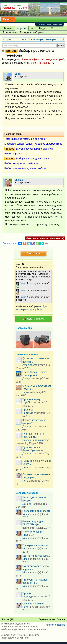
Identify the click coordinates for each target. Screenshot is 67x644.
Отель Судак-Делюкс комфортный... (35, 374)
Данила (27, 426)
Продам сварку (31, 399)
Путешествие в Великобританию (32, 449)
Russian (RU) (8, 619)
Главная (8, 28)
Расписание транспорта (36, 511)
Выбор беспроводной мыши (32, 159)
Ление (26, 392)
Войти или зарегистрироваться (50, 24)
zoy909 (26, 402)
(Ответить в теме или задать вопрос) (45, 238)
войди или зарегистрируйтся (32, 308)
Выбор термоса (13, 154)
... (48, 32)
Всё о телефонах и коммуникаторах (42, 59)
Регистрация (33, 253)
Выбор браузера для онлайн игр (35, 149)
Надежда (28, 413)
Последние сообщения (32, 32)
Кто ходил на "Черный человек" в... (35, 581)
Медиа (43, 28)
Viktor (34, 63)
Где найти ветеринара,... (36, 556)
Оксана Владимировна (36, 440)
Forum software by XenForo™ (15, 638)
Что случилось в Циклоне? (32, 533)
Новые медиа (24, 328)
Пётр (25, 481)
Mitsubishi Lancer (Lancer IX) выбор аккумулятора (33, 144)
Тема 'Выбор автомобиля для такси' (26, 139)
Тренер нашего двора (35, 545)
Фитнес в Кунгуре (33, 521)
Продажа (28, 410)
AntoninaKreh (30, 365)
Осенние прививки (33, 604)
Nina (25, 514)
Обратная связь (47, 619)
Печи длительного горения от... (33, 435)
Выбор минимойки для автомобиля (25, 168)
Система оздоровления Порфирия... (36, 476)
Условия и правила (55, 625)
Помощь (61, 619)
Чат (33, 28)
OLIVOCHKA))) (31, 525)
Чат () (20, 264)
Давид (26, 379)
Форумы (22, 28)
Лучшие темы (10, 32)
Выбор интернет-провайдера (21, 163)
